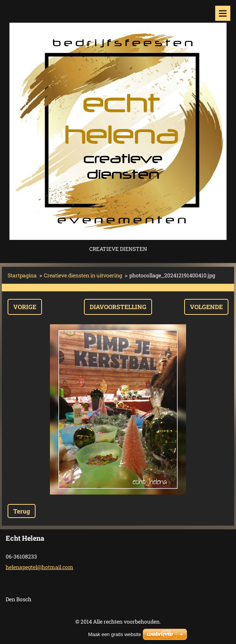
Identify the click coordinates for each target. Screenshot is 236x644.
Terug (22, 511)
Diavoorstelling (118, 307)
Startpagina (22, 275)
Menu (223, 13)
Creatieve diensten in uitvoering (83, 275)
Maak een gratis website (115, 634)
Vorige (25, 307)
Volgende (206, 307)
